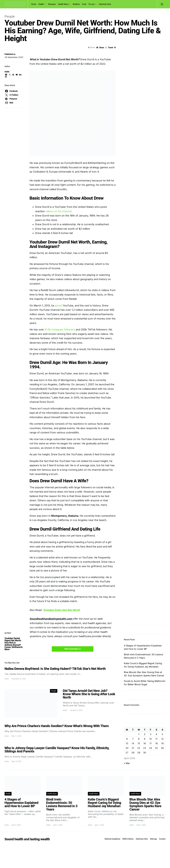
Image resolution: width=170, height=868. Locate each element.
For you (91, 4)
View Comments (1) (72, 649)
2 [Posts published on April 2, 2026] (145, 734)
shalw (7, 72)
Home (34, 4)
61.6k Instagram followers (60, 330)
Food (84, 4)
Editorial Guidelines (112, 839)
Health (41, 4)
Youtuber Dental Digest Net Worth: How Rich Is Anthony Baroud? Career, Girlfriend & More (14, 644)
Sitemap (153, 839)
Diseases (52, 4)
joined (58, 306)
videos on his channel (58, 211)
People (10, 16)
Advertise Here (105, 4)
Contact (162, 839)
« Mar (127, 763)
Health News (63, 4)
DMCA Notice (128, 839)
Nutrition (76, 4)
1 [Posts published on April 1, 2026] (139, 734)
